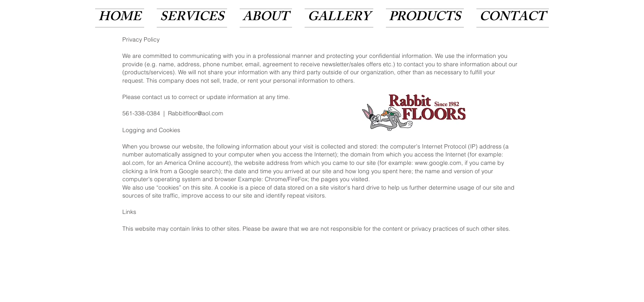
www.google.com (438, 163)
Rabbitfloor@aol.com (196, 113)
